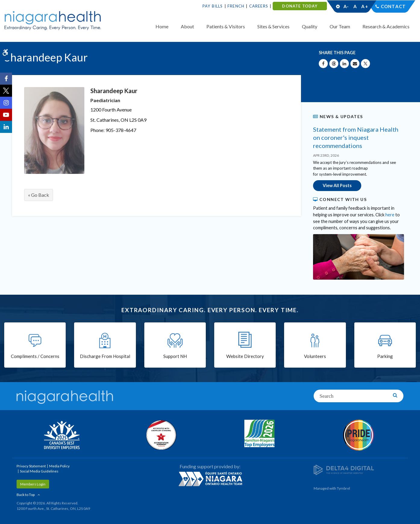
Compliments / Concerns (35, 356)
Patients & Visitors (226, 26)
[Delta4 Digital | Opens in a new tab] (344, 469)
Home (162, 26)
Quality (310, 26)
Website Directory (245, 356)
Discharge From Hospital (105, 356)
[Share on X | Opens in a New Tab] (365, 64)
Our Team (340, 26)
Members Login (33, 484)
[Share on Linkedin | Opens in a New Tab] (344, 64)
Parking (385, 356)
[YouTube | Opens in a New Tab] (6, 115)
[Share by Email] (355, 64)
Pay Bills (213, 6)
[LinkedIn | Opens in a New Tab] (6, 127)
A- (346, 6)
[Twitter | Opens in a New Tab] (6, 91)
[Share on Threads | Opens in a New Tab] (334, 64)
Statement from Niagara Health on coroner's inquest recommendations (356, 137)
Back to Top (26, 495)
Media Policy (59, 466)
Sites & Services (273, 26)
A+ (364, 6)
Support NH (175, 356)
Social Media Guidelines (39, 471)
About (187, 26)
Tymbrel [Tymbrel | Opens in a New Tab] (343, 488)
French (236, 6)
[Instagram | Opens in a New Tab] (6, 103)
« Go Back (39, 195)
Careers (259, 6)
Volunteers (315, 356)
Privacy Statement (31, 466)
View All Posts (337, 185)
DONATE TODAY (300, 6)
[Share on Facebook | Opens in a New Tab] (323, 64)
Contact (393, 6)
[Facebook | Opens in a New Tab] (6, 79)
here (390, 215)
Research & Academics (386, 26)
